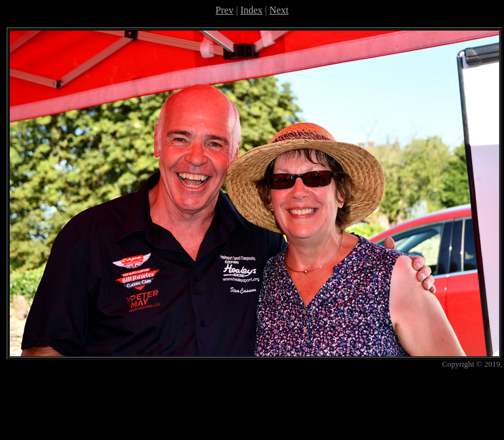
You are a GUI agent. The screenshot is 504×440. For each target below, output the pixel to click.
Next (279, 10)
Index (251, 10)
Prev (224, 10)
